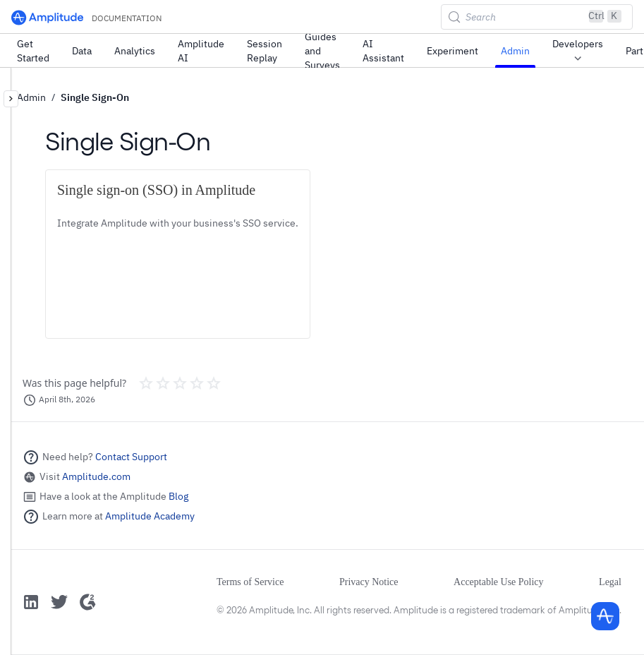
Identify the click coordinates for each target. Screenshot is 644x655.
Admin (515, 51)
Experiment (452, 51)
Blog (178, 496)
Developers (578, 52)
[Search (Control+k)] (537, 17)
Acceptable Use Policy (499, 582)
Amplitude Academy (150, 516)
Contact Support (131, 457)
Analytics (135, 51)
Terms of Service (250, 582)
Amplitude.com (96, 476)
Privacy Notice (369, 582)
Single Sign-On (95, 97)
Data (82, 51)
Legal (610, 582)
